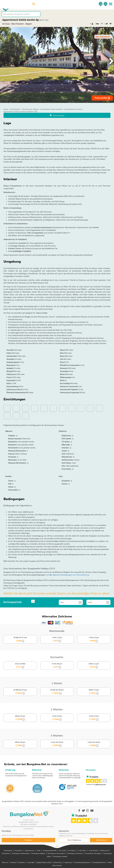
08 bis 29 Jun (20, 744)
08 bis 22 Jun (20, 718)
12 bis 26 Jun (57, 718)
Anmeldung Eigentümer (82, 862)
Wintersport (104, 850)
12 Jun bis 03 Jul (57, 744)
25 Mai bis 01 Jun (20, 692)
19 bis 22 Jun (94, 639)
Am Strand (63, 850)
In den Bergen (93, 850)
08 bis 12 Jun (94, 666)
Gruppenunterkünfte (50, 850)
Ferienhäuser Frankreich (75, 853)
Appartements (30, 850)
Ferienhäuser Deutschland (56, 853)
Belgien (29, 24)
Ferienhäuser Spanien (60, 856)
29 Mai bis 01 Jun (20, 639)
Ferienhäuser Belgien (38, 853)
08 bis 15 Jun (94, 692)
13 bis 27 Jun (94, 718)
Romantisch (6, 853)
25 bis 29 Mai (20, 666)
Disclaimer (22, 862)
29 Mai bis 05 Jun (57, 692)
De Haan (6, 24)
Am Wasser (72, 850)
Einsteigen (105, 4)
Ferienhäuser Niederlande (21, 853)
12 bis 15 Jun (57, 639)
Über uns (5, 862)
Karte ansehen (57, 115)
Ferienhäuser (8, 850)
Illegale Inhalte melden (44, 862)
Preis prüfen (102, 98)
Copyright (31, 862)
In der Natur (82, 850)
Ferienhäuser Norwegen (93, 853)
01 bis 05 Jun (57, 666)
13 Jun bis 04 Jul (94, 744)
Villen (39, 850)
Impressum (68, 862)
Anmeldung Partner (99, 862)
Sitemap (13, 862)
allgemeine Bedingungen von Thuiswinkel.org (71, 575)
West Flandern (18, 24)
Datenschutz (58, 862)
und (47, 575)
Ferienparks (19, 850)
